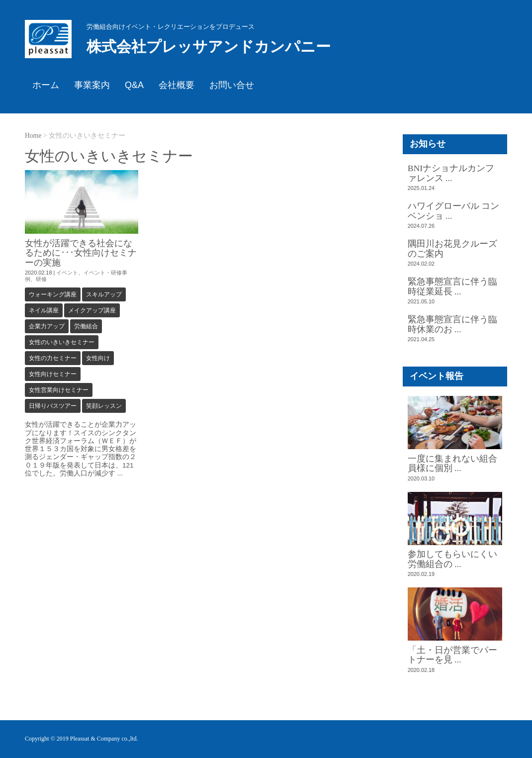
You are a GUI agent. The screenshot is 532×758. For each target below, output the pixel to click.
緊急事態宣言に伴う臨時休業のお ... (452, 324)
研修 (41, 279)
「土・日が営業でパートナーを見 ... (452, 655)
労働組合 (86, 326)
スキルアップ (104, 294)
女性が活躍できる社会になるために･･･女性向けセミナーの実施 (81, 253)
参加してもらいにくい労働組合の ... (452, 559)
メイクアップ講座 (92, 310)
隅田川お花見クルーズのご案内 (452, 248)
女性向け (98, 358)
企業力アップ (47, 326)
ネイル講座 (44, 310)
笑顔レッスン (104, 406)
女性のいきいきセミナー (62, 342)
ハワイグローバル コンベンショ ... (453, 211)
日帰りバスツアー (53, 406)
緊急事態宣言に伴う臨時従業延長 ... (452, 286)
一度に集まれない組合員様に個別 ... (452, 463)
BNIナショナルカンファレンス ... (451, 173)
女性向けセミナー (53, 374)
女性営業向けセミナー (59, 390)
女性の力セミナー (53, 358)
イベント (67, 273)
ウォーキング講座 (53, 294)
